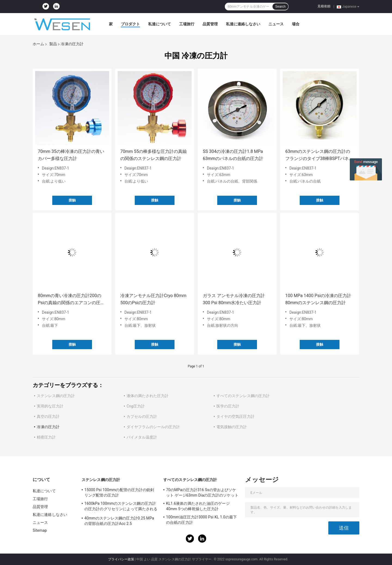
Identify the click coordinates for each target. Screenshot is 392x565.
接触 (72, 200)
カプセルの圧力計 (142, 416)
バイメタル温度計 (142, 437)
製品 (53, 44)
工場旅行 (187, 24)
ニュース (276, 24)
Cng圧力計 (136, 406)
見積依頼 (324, 6)
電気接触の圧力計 (232, 427)
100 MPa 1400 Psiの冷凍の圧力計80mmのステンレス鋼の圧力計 (318, 299)
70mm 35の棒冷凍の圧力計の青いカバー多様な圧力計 (71, 155)
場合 (296, 24)
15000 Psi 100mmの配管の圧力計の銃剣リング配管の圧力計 (119, 493)
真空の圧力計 (48, 416)
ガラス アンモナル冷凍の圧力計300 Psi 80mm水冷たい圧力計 (234, 299)
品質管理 (210, 24)
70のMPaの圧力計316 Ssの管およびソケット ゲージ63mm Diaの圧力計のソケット (202, 493)
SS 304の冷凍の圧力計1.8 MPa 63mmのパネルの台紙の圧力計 (233, 155)
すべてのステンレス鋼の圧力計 (243, 396)
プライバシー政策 (121, 559)
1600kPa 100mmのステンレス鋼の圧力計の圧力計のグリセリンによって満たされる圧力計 (121, 507)
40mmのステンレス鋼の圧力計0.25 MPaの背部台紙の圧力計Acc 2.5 (119, 521)
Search (280, 7)
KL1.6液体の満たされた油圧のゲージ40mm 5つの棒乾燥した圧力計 (198, 506)
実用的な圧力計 (50, 406)
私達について (160, 24)
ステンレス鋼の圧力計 (56, 396)
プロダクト (130, 24)
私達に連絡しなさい (243, 24)
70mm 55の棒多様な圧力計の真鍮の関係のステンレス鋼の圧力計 (154, 155)
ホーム (38, 44)
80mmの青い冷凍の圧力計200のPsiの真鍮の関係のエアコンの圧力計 (71, 300)
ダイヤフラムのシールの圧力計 (153, 427)
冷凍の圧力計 (48, 427)
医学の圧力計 (228, 406)
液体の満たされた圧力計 (148, 396)
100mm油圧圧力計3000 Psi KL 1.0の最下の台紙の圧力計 (201, 520)
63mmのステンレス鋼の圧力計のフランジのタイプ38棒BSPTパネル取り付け (319, 155)
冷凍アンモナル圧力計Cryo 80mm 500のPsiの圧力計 (153, 299)
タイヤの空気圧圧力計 (235, 416)
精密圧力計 (46, 437)
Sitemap (40, 530)
